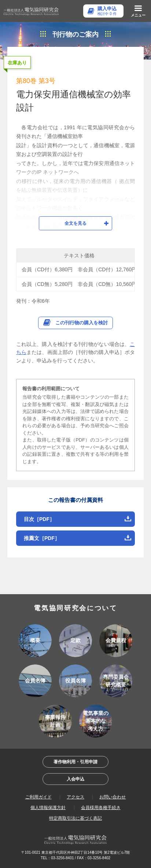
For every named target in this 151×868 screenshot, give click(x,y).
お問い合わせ (113, 797)
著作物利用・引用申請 (75, 762)
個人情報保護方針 (48, 808)
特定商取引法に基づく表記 (75, 818)
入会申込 (75, 779)
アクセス (75, 797)
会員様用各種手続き (101, 808)
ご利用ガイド (38, 797)
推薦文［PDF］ (42, 538)
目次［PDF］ (39, 519)
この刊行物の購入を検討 (82, 323)
